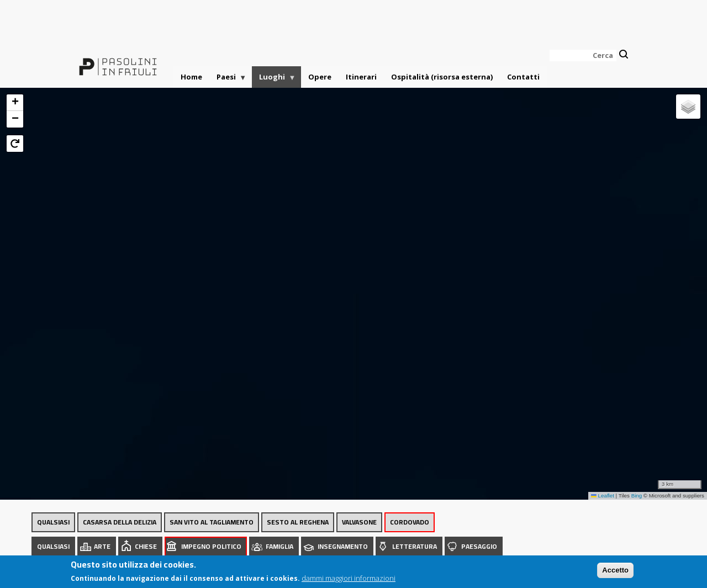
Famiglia (279, 546)
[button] (15, 103)
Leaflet (603, 496)
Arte (102, 546)
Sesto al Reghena (298, 522)
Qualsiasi (53, 522)
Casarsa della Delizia (120, 522)
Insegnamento (343, 546)
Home (191, 77)
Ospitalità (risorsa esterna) (442, 77)
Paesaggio (479, 546)
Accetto (615, 573)
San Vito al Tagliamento (212, 522)
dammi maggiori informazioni (349, 581)
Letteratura (415, 546)
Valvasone (359, 522)
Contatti (523, 77)
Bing (637, 496)
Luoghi (274, 80)
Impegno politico (211, 546)
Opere (320, 77)
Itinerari (361, 77)
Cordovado (410, 522)
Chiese (146, 546)
